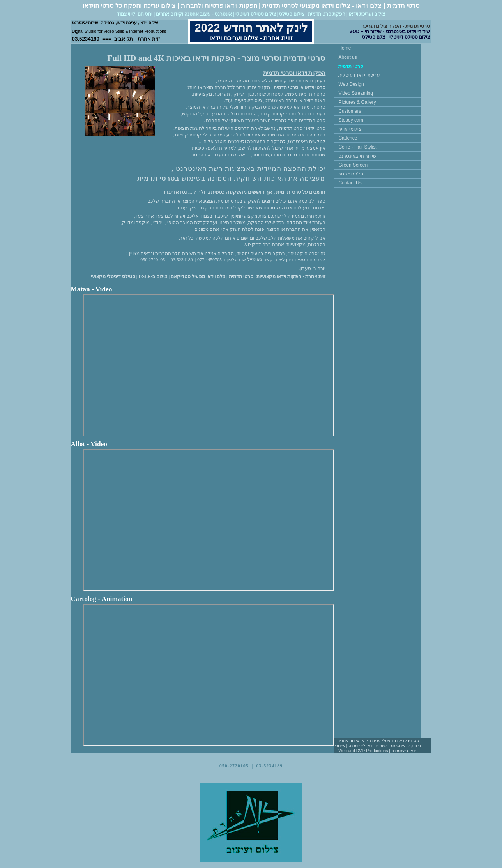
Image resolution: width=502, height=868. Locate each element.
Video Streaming (356, 93)
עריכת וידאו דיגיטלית (359, 75)
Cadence (348, 138)
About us (347, 57)
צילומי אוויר (350, 129)
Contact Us (350, 183)
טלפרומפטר (351, 174)
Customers (350, 111)
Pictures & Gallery (357, 102)
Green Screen (353, 165)
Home (345, 48)
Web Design (351, 84)
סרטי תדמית (351, 66)
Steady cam (351, 120)
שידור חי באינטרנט (357, 156)
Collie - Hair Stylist (357, 147)
